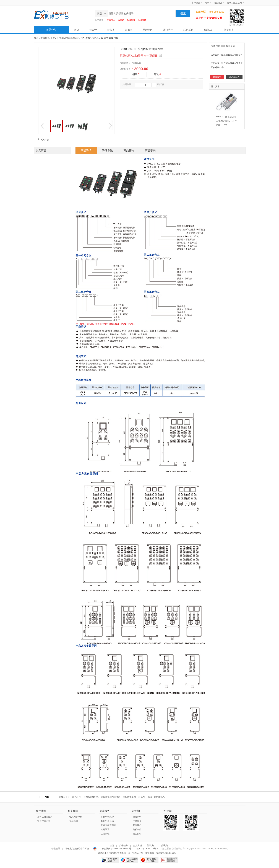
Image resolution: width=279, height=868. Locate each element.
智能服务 (229, 30)
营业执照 (56, 849)
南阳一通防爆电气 (156, 797)
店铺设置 (105, 830)
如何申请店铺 (107, 821)
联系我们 (137, 825)
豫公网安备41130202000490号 (116, 849)
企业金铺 (217, 77)
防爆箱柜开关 (48, 38)
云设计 (93, 30)
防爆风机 (142, 20)
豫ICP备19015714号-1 (147, 849)
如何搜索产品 (44, 821)
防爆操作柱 (72, 38)
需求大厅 (168, 30)
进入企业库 (234, 77)
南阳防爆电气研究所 (111, 797)
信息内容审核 (76, 817)
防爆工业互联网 (234, 3)
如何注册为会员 (45, 817)
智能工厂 (209, 30)
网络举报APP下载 (149, 860)
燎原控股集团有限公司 (223, 46)
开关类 (60, 38)
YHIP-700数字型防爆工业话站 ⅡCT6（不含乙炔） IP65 (226, 121)
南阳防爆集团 (129, 797)
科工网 (142, 797)
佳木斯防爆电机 (91, 797)
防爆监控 (111, 20)
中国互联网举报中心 (129, 860)
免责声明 (137, 817)
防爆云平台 (64, 797)
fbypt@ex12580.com (166, 853)
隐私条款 (137, 830)
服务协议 (137, 834)
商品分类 (51, 30)
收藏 (44, 140)
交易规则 (74, 821)
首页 (77, 30)
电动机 (121, 20)
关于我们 (151, 846)
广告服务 (124, 846)
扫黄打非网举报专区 (169, 860)
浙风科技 (77, 797)
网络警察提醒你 (110, 860)
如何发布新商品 (108, 825)
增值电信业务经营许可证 (77, 849)
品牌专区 (148, 30)
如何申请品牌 (107, 817)
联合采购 (188, 30)
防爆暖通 (131, 20)
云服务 (129, 30)
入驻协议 (105, 834)
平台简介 (137, 821)
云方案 (111, 30)
